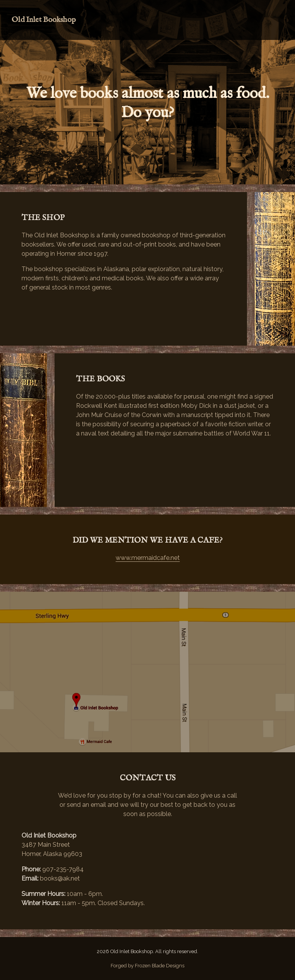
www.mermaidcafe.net (148, 558)
